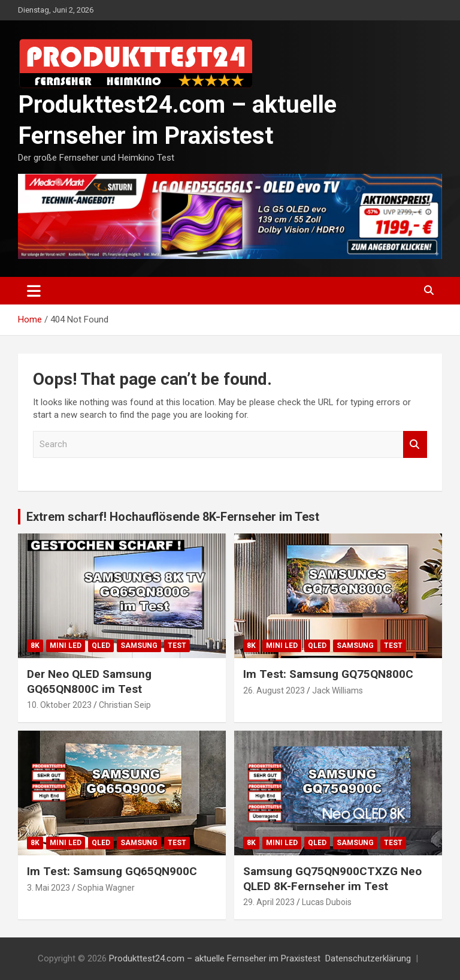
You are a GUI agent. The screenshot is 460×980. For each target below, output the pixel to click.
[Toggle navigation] (34, 291)
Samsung (139, 646)
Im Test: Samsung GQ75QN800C (328, 674)
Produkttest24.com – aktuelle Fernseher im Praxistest (215, 958)
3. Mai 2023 (49, 888)
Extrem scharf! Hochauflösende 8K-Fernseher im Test (173, 517)
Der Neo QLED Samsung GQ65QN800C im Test (89, 682)
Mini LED (66, 646)
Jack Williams (338, 690)
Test (177, 646)
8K (35, 646)
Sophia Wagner (106, 888)
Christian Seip (125, 705)
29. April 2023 (269, 902)
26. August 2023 (274, 690)
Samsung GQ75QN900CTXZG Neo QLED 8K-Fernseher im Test (332, 879)
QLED (101, 646)
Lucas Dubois (327, 902)
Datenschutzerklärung (368, 958)
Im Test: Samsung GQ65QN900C (112, 871)
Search (415, 444)
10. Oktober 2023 (59, 705)
